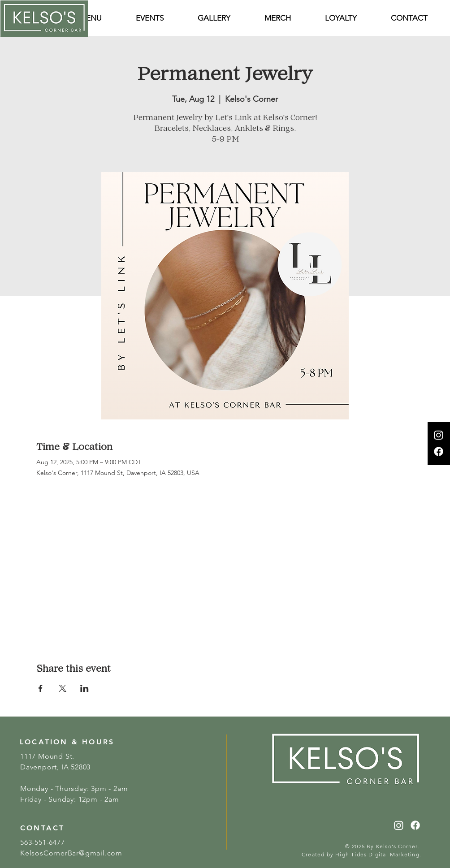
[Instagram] (439, 435)
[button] (409, 18)
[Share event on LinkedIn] (84, 688)
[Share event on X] (63, 688)
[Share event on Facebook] (41, 688)
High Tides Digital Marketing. (378, 854)
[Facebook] (439, 451)
